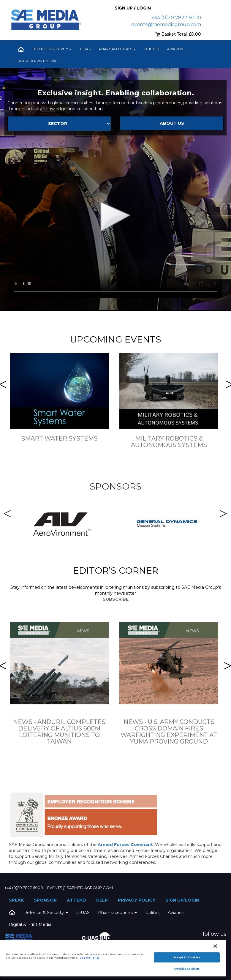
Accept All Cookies (187, 957)
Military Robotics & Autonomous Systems (169, 442)
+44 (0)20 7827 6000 (176, 18)
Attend (76, 900)
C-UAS (85, 49)
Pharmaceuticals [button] (117, 49)
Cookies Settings (187, 969)
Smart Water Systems (59, 438)
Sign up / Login (133, 8)
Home (21, 49)
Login (192, 900)
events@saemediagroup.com (166, 25)
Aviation (175, 49)
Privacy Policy (137, 900)
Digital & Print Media (37, 61)
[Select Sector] (59, 124)
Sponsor (45, 900)
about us (172, 123)
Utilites (152, 49)
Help (102, 900)
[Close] (215, 946)
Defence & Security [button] (52, 49)
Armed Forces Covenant (125, 845)
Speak (16, 900)
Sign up (174, 900)
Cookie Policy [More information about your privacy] (90, 958)
